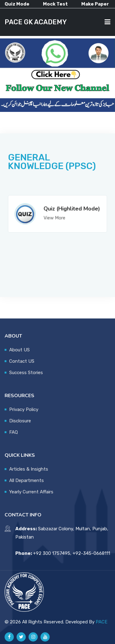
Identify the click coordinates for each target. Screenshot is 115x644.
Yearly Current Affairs (31, 492)
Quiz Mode (17, 4)
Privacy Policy (24, 409)
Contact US (22, 361)
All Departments (27, 480)
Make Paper (95, 4)
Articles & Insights (29, 469)
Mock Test (55, 4)
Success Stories (26, 373)
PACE (102, 622)
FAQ (13, 432)
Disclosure (20, 421)
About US (19, 350)
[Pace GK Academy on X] (21, 637)
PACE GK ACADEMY (36, 22)
